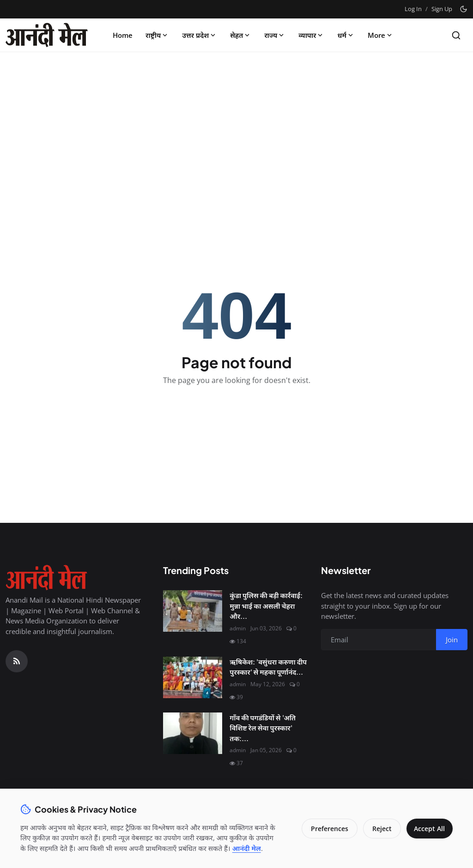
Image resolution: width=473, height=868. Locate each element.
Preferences (326, 823)
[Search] (456, 35)
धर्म (346, 35)
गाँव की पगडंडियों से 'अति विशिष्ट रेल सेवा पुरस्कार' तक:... (263, 728)
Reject (379, 823)
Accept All (428, 823)
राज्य (275, 35)
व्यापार (311, 35)
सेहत (241, 35)
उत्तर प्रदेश (200, 35)
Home (123, 35)
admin (238, 628)
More (381, 35)
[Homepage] (47, 35)
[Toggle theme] (464, 9)
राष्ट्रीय (157, 35)
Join (452, 640)
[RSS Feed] (17, 661)
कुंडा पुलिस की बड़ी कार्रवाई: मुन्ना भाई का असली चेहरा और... (266, 605)
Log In (413, 9)
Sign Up (442, 9)
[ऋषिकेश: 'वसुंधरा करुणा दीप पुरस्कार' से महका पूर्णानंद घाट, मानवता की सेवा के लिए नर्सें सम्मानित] (193, 677)
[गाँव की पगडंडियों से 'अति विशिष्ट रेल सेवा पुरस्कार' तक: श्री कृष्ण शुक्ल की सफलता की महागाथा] (193, 733)
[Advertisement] (236, 128)
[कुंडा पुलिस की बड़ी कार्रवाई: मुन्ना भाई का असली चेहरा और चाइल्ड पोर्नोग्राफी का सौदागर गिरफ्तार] (193, 611)
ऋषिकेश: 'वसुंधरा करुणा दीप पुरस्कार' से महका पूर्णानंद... (268, 667)
